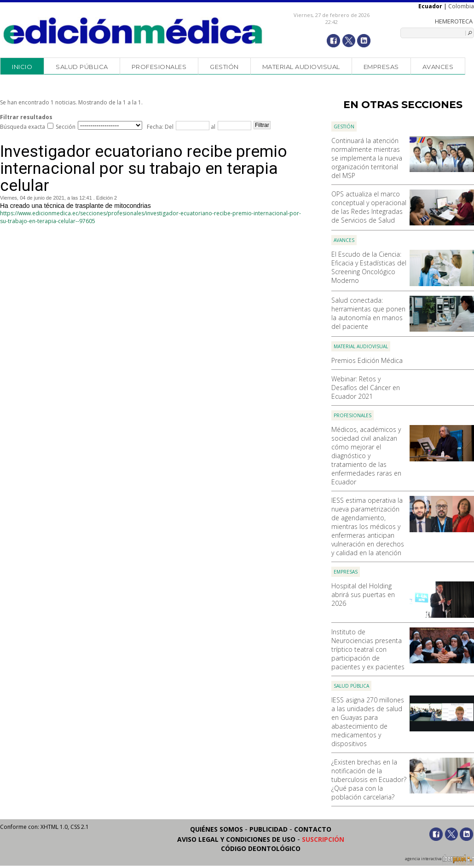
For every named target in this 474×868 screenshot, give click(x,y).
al (212, 127)
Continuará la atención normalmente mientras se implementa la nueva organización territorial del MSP (367, 158)
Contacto (313, 829)
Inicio (22, 67)
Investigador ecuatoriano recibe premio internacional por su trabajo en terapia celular (144, 169)
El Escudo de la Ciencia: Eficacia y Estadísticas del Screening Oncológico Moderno (369, 267)
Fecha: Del (160, 127)
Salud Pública (82, 67)
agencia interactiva (439, 860)
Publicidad (269, 829)
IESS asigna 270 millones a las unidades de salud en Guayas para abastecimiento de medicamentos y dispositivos (368, 722)
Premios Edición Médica (367, 360)
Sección (66, 127)
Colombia (461, 6)
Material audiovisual (301, 67)
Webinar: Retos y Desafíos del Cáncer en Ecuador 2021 (366, 388)
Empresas (381, 67)
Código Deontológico (261, 848)
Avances (438, 67)
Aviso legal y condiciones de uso (236, 839)
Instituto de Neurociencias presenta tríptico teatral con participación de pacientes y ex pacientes (368, 649)
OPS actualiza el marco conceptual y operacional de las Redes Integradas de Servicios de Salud (369, 207)
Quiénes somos (217, 829)
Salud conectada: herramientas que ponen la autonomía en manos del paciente (368, 313)
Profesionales (159, 67)
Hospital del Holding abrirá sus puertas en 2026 (363, 595)
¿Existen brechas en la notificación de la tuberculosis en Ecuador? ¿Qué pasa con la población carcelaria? (369, 779)
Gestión (224, 67)
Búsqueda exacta (23, 127)
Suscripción (323, 839)
